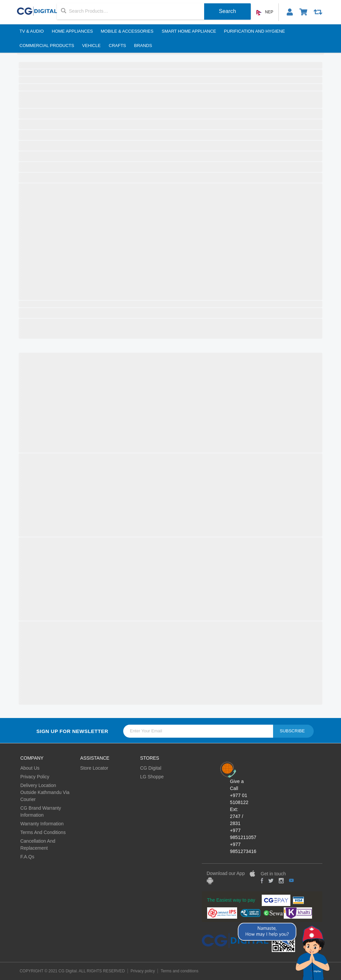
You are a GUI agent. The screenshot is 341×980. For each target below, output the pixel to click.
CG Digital (151, 768)
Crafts (117, 45)
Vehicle (92, 45)
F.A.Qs (27, 857)
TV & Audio (31, 31)
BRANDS (143, 45)
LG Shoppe (152, 777)
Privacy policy (143, 971)
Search (227, 11)
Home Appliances (72, 31)
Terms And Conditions (43, 832)
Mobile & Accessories (127, 31)
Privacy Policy (35, 777)
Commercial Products (47, 45)
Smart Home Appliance (189, 31)
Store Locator (94, 768)
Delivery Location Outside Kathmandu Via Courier (45, 792)
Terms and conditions (179, 971)
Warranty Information (42, 824)
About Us (30, 768)
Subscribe (292, 731)
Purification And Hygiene (255, 31)
